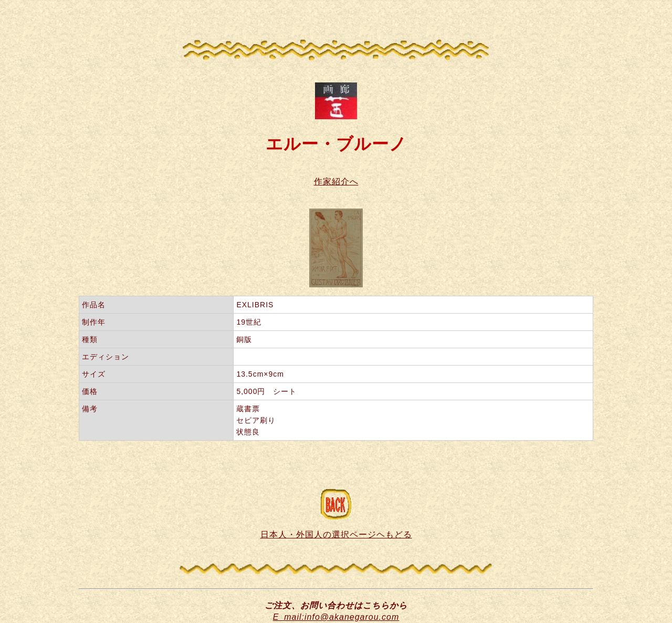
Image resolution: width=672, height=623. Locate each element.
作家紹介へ (336, 181)
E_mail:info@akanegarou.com (336, 617)
